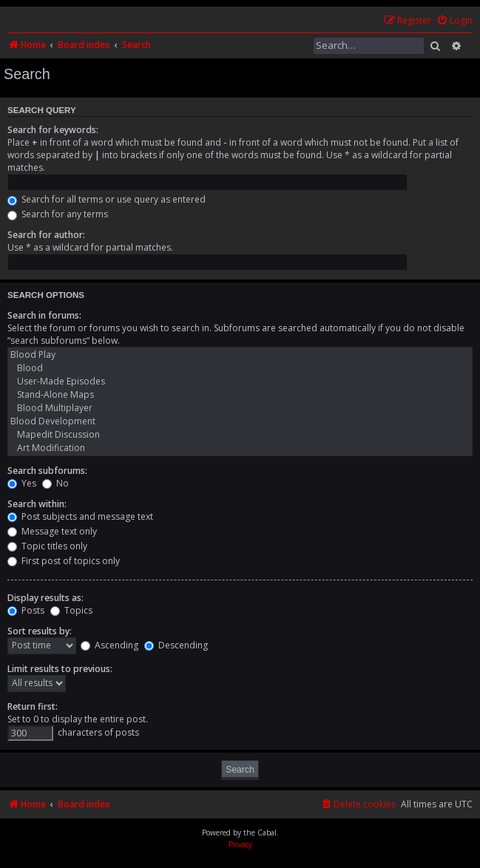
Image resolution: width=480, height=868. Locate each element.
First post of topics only (64, 561)
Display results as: (45, 598)
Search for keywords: (53, 130)
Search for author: (46, 235)
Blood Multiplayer (240, 408)
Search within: (37, 504)
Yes (22, 483)
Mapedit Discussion (240, 435)
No (55, 483)
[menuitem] (454, 21)
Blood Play (240, 355)
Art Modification (240, 448)
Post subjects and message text (80, 516)
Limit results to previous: (60, 669)
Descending (176, 645)
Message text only (52, 531)
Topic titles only (47, 546)
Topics (71, 610)
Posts (26, 610)
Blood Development (240, 421)
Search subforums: (47, 471)
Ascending (109, 645)
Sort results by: (40, 631)
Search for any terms (58, 214)
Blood (240, 368)
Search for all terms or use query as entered (107, 199)
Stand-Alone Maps (240, 395)
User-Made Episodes (240, 382)
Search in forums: (44, 315)
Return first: (33, 706)
